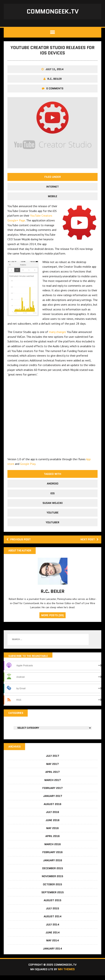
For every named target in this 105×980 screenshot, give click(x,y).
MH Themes (68, 974)
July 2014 (53, 929)
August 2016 (52, 808)
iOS (52, 496)
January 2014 (52, 953)
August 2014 (53, 921)
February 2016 (52, 856)
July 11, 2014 (55, 71)
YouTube (53, 515)
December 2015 (53, 872)
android (53, 486)
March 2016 (53, 848)
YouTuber (52, 525)
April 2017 (52, 776)
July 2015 (52, 912)
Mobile (53, 199)
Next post (89, 542)
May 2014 (53, 945)
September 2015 (53, 896)
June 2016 (52, 824)
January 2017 (53, 800)
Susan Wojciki (53, 505)
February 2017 (52, 792)
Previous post (20, 542)
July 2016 (52, 816)
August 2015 (52, 905)
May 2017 (52, 768)
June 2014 (53, 937)
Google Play (28, 466)
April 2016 (52, 840)
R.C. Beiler (55, 81)
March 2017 (53, 784)
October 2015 (52, 888)
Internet (52, 189)
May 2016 (52, 832)
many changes (58, 334)
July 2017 (52, 760)
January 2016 (53, 864)
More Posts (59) (52, 618)
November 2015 (52, 880)
